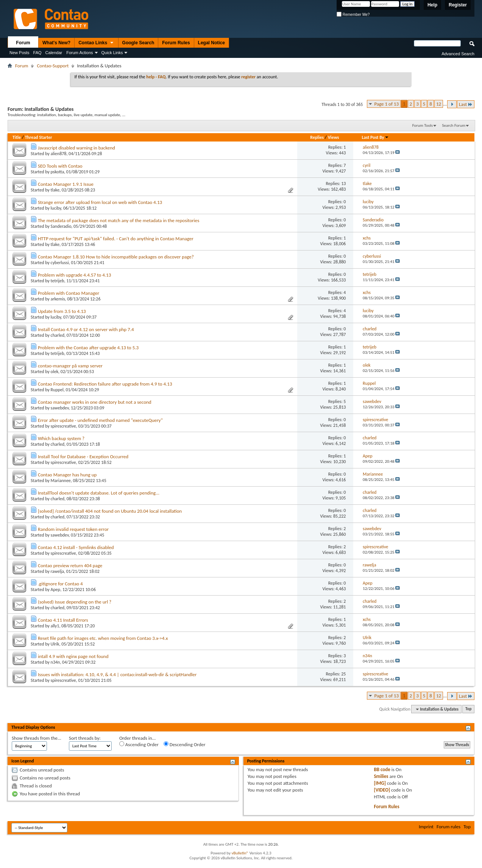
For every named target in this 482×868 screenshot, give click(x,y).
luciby (56, 208)
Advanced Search (458, 54)
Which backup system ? (61, 438)
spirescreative (63, 426)
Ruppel (57, 390)
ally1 (55, 626)
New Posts (19, 53)
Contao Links (96, 43)
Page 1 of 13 (386, 104)
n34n (55, 662)
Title (17, 137)
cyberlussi (60, 263)
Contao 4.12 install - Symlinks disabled (76, 547)
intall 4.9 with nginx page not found (73, 656)
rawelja (57, 571)
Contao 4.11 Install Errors (63, 620)
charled (58, 335)
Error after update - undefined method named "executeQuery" (100, 420)
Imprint (426, 827)
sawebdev (60, 408)
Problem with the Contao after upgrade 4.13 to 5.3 (88, 348)
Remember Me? (353, 15)
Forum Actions (80, 53)
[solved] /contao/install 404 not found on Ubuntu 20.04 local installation (110, 511)
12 (439, 104)
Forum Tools (423, 125)
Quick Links (112, 53)
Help (432, 5)
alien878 (59, 154)
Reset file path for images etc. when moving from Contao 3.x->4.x (103, 638)
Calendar (54, 53)
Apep (56, 590)
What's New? (56, 43)
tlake (55, 190)
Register (458, 5)
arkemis (58, 299)
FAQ (37, 53)
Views (334, 137)
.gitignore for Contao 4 (60, 584)
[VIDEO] (382, 790)
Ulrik (55, 644)
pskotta (58, 172)
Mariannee (61, 481)
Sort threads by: (85, 738)
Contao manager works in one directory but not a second (95, 402)
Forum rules (448, 827)
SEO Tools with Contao (60, 166)
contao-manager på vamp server (70, 366)
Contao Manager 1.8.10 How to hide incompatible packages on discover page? (116, 257)
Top (468, 709)
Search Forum (454, 125)
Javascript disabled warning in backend (76, 148)
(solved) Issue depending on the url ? (75, 602)
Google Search (138, 43)
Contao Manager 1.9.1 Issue (66, 184)
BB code (382, 769)
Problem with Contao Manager (69, 293)
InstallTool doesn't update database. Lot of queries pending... (99, 493)
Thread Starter (39, 137)
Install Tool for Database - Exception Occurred (83, 457)
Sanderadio (61, 226)
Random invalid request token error (73, 529)
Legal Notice (211, 43)
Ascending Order (139, 744)
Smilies (381, 776)
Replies (317, 137)
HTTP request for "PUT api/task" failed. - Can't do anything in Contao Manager (116, 239)
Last (466, 104)
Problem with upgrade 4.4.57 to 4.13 (74, 275)
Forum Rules (176, 43)
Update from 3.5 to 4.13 (62, 311)
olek (55, 372)
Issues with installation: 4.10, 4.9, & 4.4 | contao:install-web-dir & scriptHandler (117, 674)
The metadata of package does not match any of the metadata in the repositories (119, 220)
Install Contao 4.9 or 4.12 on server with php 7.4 (86, 329)
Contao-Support (53, 66)
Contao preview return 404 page (70, 565)
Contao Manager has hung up (67, 475)
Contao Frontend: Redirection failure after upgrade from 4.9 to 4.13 (105, 384)
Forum (23, 43)
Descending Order (185, 744)
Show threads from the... (37, 738)
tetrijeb (58, 281)
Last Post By (375, 137)
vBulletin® (240, 853)
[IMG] (380, 783)
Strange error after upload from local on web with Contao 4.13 (100, 202)
